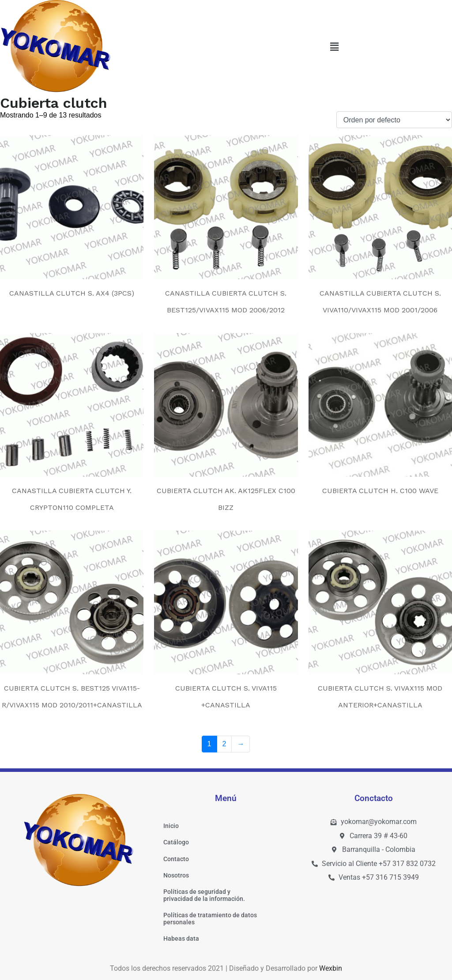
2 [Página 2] (224, 744)
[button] (334, 47)
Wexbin (331, 968)
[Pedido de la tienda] (394, 120)
